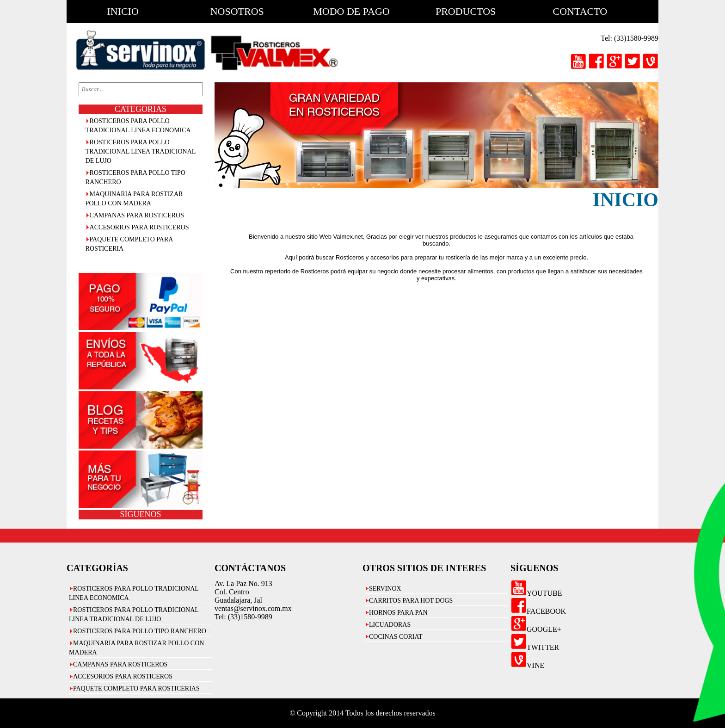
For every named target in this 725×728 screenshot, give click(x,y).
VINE (527, 665)
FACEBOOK (538, 611)
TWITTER (535, 647)
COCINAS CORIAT (396, 637)
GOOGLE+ (536, 629)
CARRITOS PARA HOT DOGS (411, 601)
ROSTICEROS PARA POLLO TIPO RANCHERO (135, 177)
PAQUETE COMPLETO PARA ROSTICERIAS (136, 688)
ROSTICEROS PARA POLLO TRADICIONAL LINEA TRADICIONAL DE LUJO (141, 151)
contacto (580, 11)
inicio (123, 11)
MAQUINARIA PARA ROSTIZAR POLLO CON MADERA (134, 199)
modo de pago (351, 11)
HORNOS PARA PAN (398, 613)
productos (466, 11)
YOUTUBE (536, 593)
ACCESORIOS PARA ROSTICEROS (139, 227)
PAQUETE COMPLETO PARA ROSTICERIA (129, 244)
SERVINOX (385, 589)
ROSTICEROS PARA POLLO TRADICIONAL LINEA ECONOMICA (138, 126)
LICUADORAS (390, 625)
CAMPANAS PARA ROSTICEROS (137, 215)
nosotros (237, 11)
